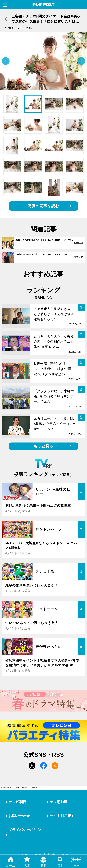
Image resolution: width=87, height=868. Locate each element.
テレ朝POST (44, 5)
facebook (43, 766)
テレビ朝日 (17, 802)
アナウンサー (15, 788)
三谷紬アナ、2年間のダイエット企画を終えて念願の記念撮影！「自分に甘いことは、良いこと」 (32, 788)
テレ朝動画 (59, 802)
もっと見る (43, 446)
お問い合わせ (19, 816)
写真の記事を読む (43, 206)
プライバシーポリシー (25, 835)
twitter (32, 766)
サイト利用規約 (62, 816)
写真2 (46, 788)
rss (55, 766)
